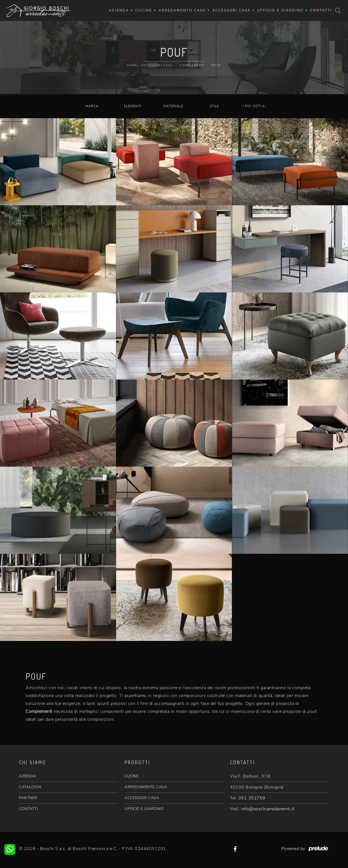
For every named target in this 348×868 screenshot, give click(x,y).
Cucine (144, 10)
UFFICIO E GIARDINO (144, 809)
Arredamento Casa (182, 10)
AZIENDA (28, 776)
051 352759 (252, 798)
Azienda (119, 10)
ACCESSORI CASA (142, 798)
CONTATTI (28, 809)
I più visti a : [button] (255, 106)
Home (132, 65)
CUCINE (132, 776)
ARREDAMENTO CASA (146, 787)
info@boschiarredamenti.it (268, 809)
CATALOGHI (30, 787)
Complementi (192, 65)
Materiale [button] (173, 106)
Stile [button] (214, 106)
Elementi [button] (133, 106)
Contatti (321, 10)
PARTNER (28, 798)
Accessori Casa (232, 10)
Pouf (216, 65)
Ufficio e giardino (280, 10)
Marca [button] (92, 106)
